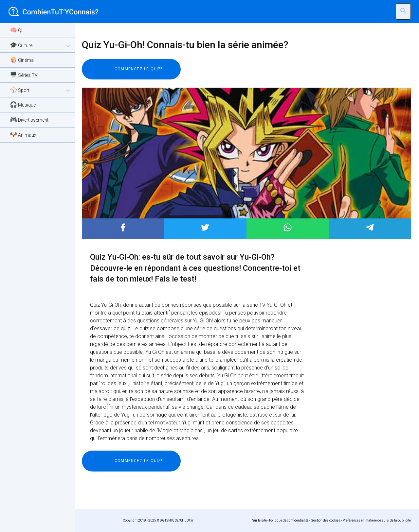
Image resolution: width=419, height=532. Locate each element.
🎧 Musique (23, 104)
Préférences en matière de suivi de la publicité (377, 520)
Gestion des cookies (326, 520)
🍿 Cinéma (22, 60)
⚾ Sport (41, 90)
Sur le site (260, 520)
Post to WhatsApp (288, 227)
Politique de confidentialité (289, 520)
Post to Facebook (123, 227)
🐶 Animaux (23, 135)
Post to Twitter (205, 227)
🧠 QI (16, 30)
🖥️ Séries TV (24, 75)
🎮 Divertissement (29, 120)
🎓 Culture (41, 46)
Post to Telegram (370, 227)
